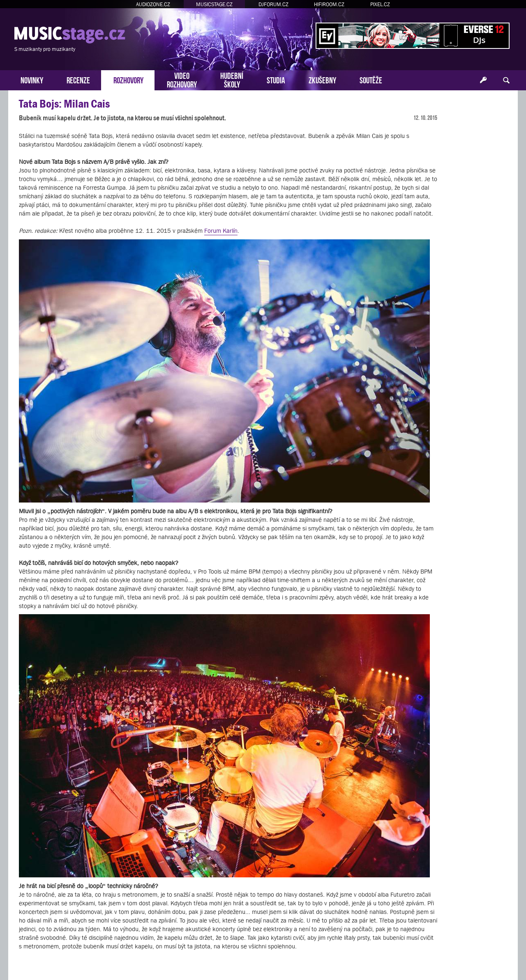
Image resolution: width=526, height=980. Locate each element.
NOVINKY (32, 79)
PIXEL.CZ (380, 4)
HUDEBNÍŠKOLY (232, 79)
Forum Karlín (221, 231)
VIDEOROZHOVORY (182, 79)
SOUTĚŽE (371, 79)
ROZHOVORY (128, 79)
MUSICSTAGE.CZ (214, 4)
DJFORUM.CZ (273, 4)
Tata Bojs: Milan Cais (64, 104)
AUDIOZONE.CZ (153, 4)
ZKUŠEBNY (322, 79)
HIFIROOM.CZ (329, 4)
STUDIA (276, 79)
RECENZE (78, 79)
